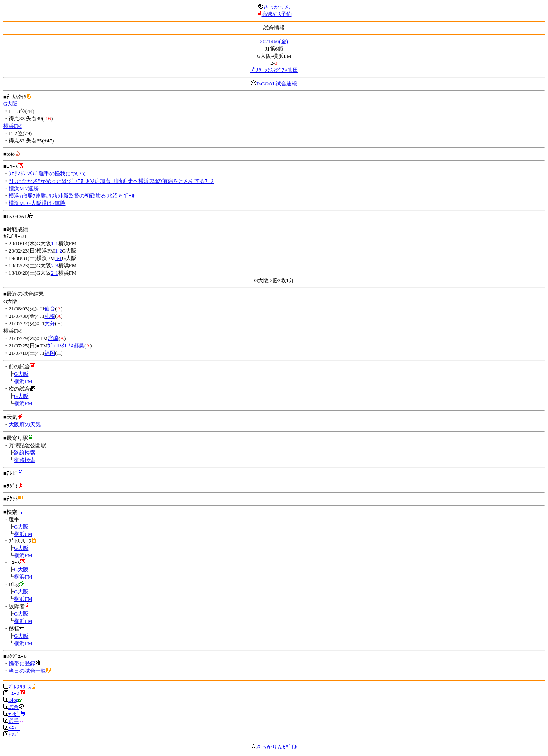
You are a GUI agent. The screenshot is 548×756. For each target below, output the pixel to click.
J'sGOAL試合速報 (277, 84)
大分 (50, 323)
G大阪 (10, 104)
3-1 (59, 258)
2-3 (54, 265)
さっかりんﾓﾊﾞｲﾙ (274, 747)
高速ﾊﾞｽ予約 (277, 14)
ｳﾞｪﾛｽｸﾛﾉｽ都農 (66, 346)
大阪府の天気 (25, 424)
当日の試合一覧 (27, 671)
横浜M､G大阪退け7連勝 (37, 203)
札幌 (50, 316)
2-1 (54, 273)
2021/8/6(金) (274, 41)
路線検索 (25, 453)
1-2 (59, 251)
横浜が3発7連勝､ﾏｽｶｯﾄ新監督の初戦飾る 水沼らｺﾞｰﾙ (72, 196)
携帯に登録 (22, 663)
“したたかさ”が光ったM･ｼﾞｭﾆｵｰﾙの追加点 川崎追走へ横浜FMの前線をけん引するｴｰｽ (111, 181)
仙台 (50, 309)
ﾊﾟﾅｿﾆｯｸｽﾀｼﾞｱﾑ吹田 (274, 70)
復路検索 (25, 460)
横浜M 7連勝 (24, 188)
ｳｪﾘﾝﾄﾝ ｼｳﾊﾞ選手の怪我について (48, 173)
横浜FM (13, 126)
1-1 (54, 243)
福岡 (50, 353)
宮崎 (53, 338)
